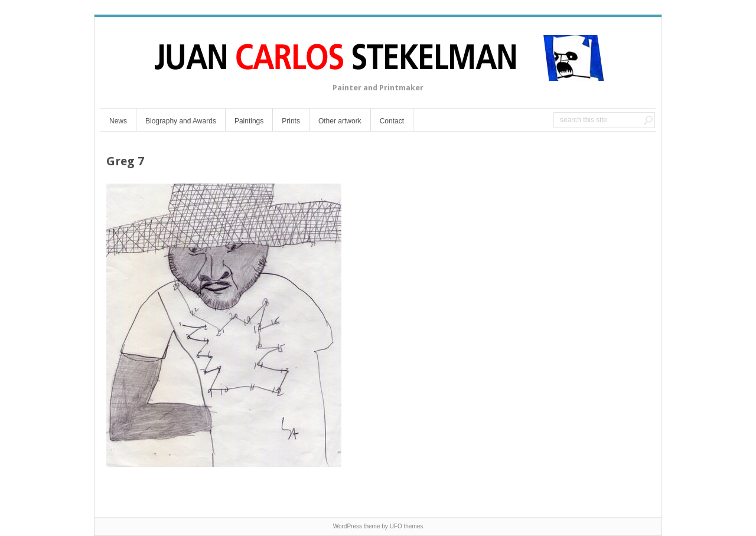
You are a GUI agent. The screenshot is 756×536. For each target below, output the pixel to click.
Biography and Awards (181, 121)
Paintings (249, 121)
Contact (392, 121)
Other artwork (340, 121)
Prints (291, 121)
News (118, 121)
